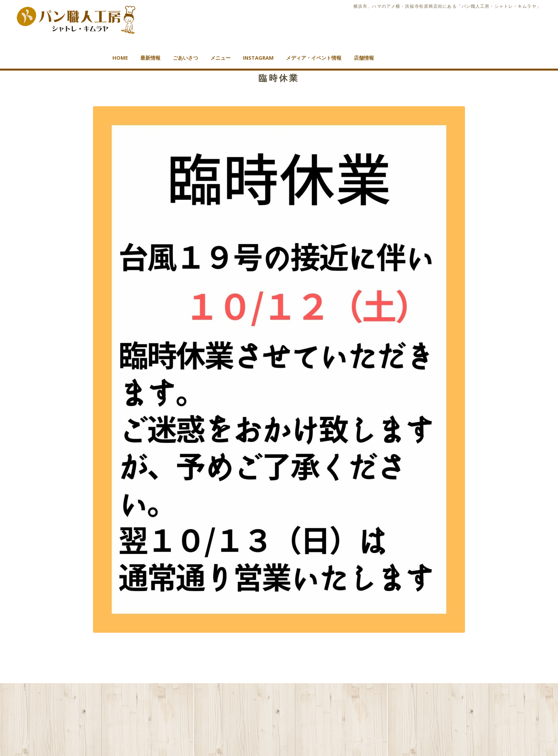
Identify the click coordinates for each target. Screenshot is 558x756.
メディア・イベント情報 (314, 58)
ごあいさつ (185, 58)
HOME (120, 58)
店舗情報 (364, 58)
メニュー (220, 58)
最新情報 (150, 58)
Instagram (258, 58)
